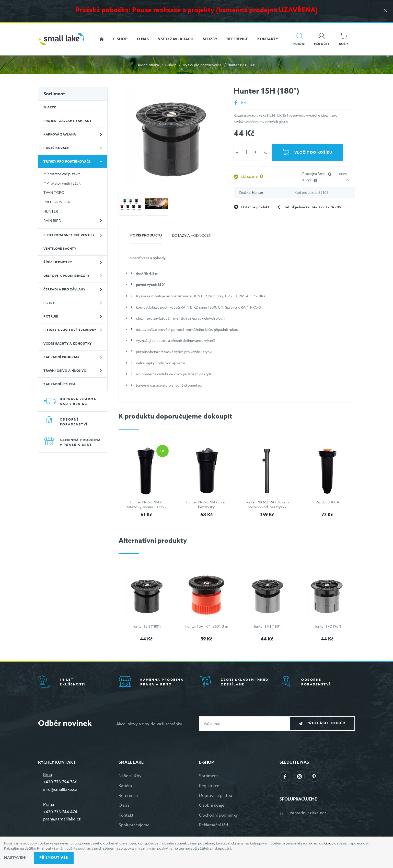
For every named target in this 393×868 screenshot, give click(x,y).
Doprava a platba (216, 796)
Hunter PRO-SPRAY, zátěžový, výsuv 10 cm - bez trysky (146, 507)
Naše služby (130, 776)
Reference (128, 796)
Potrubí (51, 316)
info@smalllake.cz (60, 790)
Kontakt (126, 815)
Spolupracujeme (134, 825)
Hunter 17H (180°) (267, 626)
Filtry (49, 303)
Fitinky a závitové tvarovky (70, 330)
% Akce (50, 107)
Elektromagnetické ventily (69, 235)
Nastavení (15, 858)
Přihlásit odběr (326, 723)
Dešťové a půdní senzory (67, 276)
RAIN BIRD (52, 221)
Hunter (258, 192)
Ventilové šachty (60, 249)
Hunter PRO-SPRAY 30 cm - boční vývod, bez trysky (267, 505)
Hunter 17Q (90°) (327, 626)
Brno (48, 775)
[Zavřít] (385, 11)
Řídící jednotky (58, 262)
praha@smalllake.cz (62, 819)
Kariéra (125, 786)
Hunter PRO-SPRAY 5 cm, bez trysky (207, 505)
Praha (49, 805)
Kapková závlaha (60, 134)
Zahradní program (61, 357)
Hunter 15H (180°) (146, 626)
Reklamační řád (214, 825)
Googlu (330, 843)
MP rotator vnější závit (62, 174)
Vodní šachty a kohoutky (68, 343)
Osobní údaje (212, 805)
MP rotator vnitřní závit (62, 183)
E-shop (171, 65)
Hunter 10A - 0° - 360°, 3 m (206, 626)
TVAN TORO (54, 192)
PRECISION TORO (58, 202)
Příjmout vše (54, 858)
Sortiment (54, 94)
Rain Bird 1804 (327, 502)
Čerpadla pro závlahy (64, 289)
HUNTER (51, 211)
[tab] (146, 237)
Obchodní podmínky (218, 815)
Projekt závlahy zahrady (68, 121)
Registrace (209, 786)
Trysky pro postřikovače (202, 65)
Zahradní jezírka (59, 384)
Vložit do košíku (313, 153)
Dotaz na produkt (255, 207)
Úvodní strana (148, 65)
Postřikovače (56, 148)
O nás (124, 805)
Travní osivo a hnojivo (65, 371)
